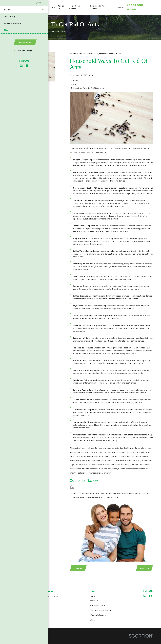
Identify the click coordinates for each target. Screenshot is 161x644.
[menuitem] (11, 639)
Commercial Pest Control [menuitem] (98, 7)
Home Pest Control (98, 605)
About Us (94, 601)
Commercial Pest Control (101, 610)
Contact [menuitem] (121, 7)
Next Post (144, 568)
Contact (94, 620)
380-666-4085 (20, 606)
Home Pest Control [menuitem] (74, 7)
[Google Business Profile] (145, 596)
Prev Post (78, 568)
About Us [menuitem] (61, 7)
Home (92, 596)
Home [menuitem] (52, 7)
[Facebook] (150, 596)
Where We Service (98, 615)
